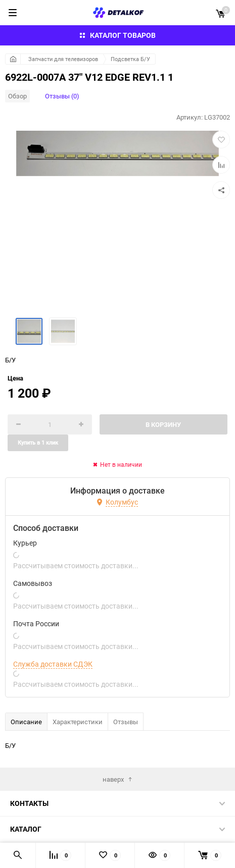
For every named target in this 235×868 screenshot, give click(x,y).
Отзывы (126, 722)
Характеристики (78, 722)
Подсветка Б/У (130, 59)
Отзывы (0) (62, 96)
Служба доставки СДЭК (53, 664)
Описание (26, 722)
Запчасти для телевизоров (63, 59)
